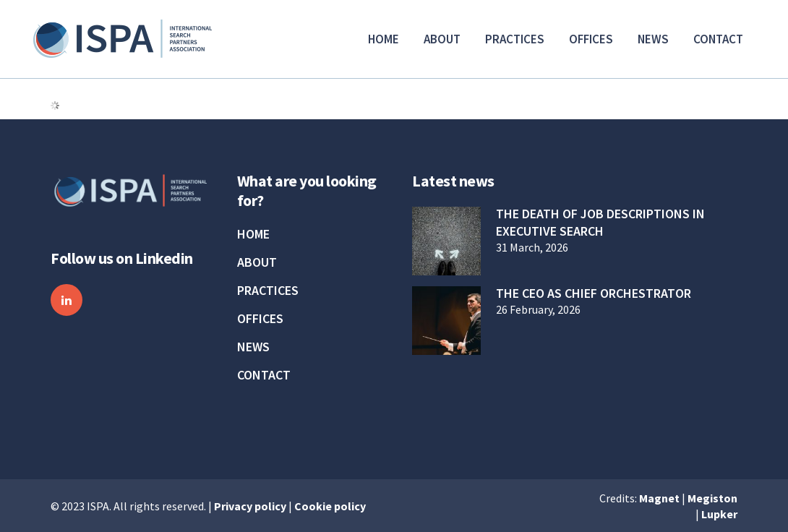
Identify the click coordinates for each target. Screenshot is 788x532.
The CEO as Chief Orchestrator (594, 293)
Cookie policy (330, 506)
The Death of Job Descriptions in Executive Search (600, 222)
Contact (264, 375)
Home (253, 234)
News (253, 347)
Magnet (659, 498)
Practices (268, 291)
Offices (260, 319)
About (257, 262)
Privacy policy (250, 506)
